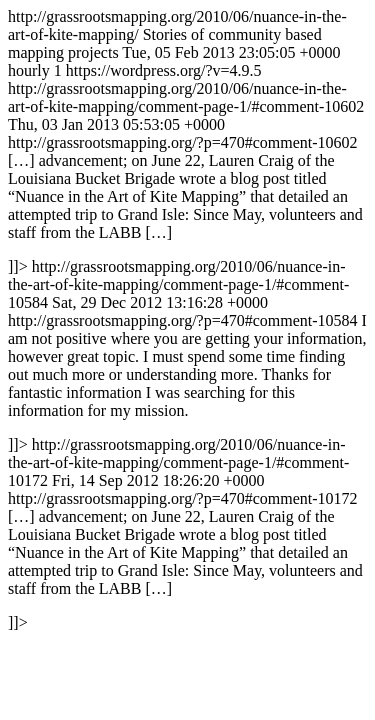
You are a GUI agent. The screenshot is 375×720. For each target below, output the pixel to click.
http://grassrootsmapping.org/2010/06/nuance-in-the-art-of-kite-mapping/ (187, 319)
